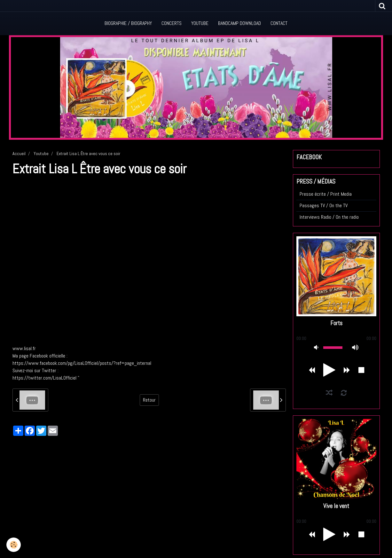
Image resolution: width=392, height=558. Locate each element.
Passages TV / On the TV (324, 205)
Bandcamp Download (239, 23)
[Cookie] (14, 545)
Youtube (200, 23)
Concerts (172, 23)
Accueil (19, 153)
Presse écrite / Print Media (326, 194)
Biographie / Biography (128, 23)
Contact (279, 23)
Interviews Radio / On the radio (329, 217)
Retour (149, 400)
